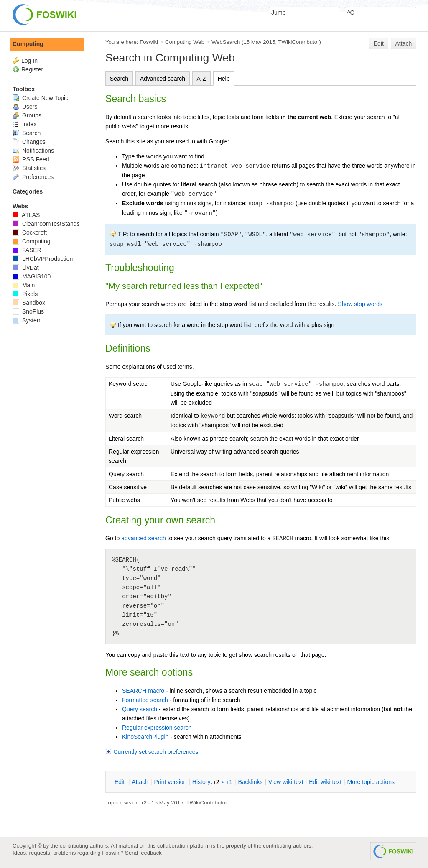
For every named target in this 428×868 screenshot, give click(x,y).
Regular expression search (157, 728)
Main (24, 285)
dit (120, 782)
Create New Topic (40, 98)
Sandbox (29, 303)
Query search (140, 709)
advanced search (144, 538)
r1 (230, 782)
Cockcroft (30, 232)
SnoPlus (28, 311)
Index (24, 124)
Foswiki (149, 42)
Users (25, 107)
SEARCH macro (143, 691)
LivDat (26, 268)
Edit (379, 43)
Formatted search (145, 700)
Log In (29, 61)
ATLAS (26, 215)
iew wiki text (286, 782)
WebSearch (226, 42)
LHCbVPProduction (43, 259)
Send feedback (143, 853)
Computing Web (185, 42)
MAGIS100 (32, 276)
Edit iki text (325, 782)
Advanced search (163, 79)
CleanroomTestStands (46, 224)
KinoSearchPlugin (145, 737)
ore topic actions (371, 782)
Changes (29, 142)
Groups (27, 115)
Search (119, 79)
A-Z (202, 79)
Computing (28, 44)
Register (32, 69)
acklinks (250, 782)
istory (201, 782)
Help (224, 79)
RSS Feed (31, 159)
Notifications (33, 151)
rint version (171, 782)
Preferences (33, 177)
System (27, 320)
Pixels (25, 294)
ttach (140, 782)
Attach (404, 43)
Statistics (29, 168)
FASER (27, 250)
